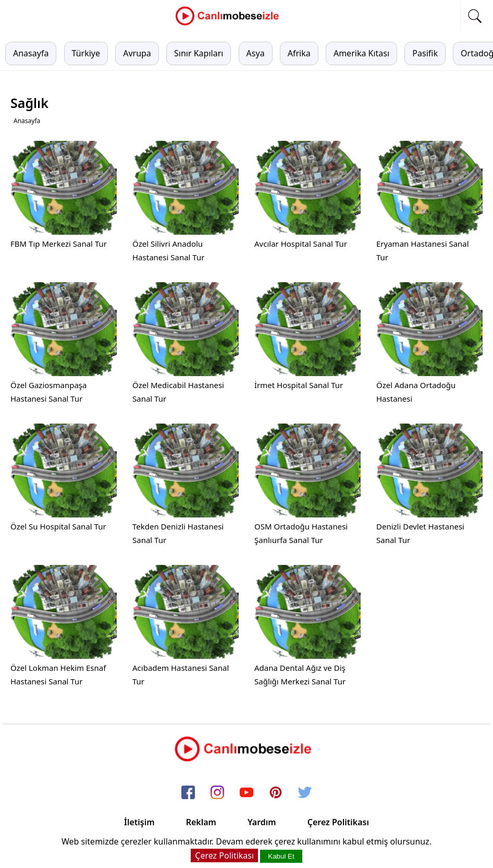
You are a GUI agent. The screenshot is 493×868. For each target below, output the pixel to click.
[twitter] (305, 793)
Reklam (201, 822)
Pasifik (425, 53)
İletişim (139, 822)
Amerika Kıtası (361, 53)
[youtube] (246, 793)
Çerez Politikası (338, 822)
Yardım (262, 822)
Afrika (299, 53)
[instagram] (217, 793)
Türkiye (86, 53)
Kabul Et (281, 856)
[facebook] (188, 793)
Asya (256, 53)
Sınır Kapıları (199, 53)
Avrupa (137, 53)
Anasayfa (31, 53)
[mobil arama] (475, 16)
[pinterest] (276, 793)
